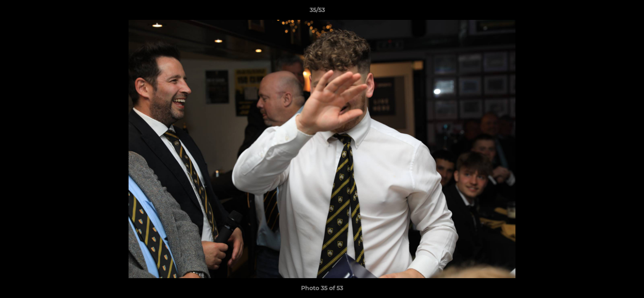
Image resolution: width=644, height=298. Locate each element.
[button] (609, 12)
